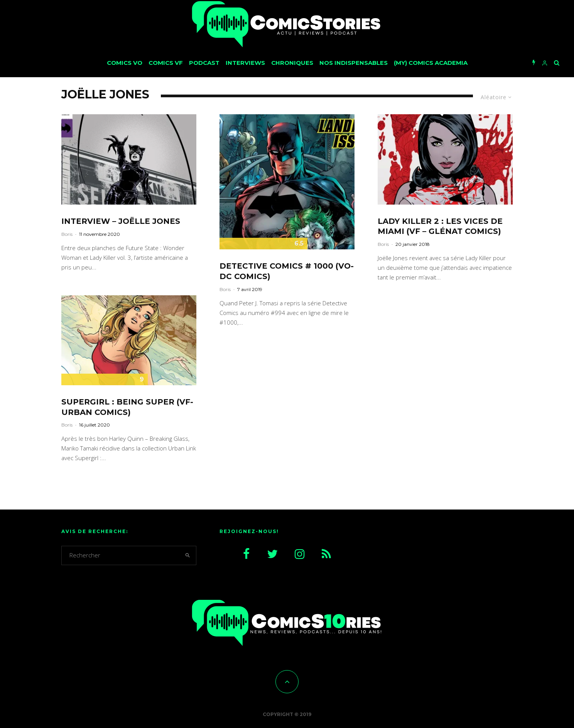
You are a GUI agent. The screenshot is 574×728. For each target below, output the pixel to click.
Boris (67, 234)
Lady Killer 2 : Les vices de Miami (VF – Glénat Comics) (440, 226)
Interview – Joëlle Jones (121, 221)
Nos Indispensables (354, 63)
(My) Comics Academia (431, 63)
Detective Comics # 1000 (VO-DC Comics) (287, 271)
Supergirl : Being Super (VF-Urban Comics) (127, 407)
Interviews (245, 63)
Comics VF (166, 63)
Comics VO (125, 63)
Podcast (204, 63)
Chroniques (292, 63)
